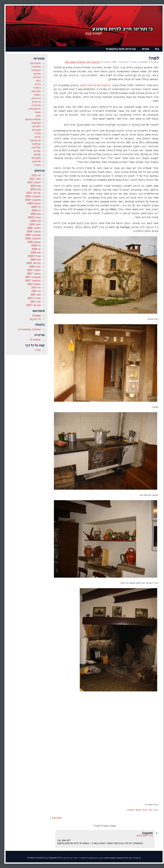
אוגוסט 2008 (34, 242)
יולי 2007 (36, 288)
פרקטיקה (35, 140)
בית (157, 49)
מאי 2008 (36, 253)
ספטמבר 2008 (33, 239)
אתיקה (37, 74)
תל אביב (36, 161)
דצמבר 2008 (34, 228)
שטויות (37, 154)
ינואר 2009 (35, 224)
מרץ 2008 (35, 260)
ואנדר (38, 350)
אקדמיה (36, 67)
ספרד (38, 133)
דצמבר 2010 (34, 182)
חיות (38, 116)
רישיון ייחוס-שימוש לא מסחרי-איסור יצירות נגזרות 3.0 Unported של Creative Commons (65, 858)
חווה (150, 810)
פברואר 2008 (33, 263)
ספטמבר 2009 (33, 200)
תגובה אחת (70, 62)
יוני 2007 (36, 291)
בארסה (37, 77)
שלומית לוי (35, 340)
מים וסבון (57, 818)
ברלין (38, 84)
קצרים (37, 151)
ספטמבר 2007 (33, 281)
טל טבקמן (35, 319)
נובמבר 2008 (34, 232)
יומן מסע (36, 123)
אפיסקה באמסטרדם (30, 329)
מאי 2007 (36, 295)
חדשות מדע (34, 109)
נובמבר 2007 (34, 274)
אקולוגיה (36, 70)
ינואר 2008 (35, 267)
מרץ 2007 (35, 302)
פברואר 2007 (33, 305)
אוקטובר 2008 (33, 235)
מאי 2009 (36, 214)
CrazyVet (147, 833)
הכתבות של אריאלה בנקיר (95, 85)
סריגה (37, 137)
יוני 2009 (36, 210)
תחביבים (36, 158)
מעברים (36, 130)
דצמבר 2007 (34, 270)
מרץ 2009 (35, 221)
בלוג (38, 81)
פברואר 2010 (33, 193)
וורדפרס (36, 102)
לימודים (37, 126)
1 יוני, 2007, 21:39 (145, 836)
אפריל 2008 (34, 256)
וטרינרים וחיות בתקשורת (121, 49)
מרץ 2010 (35, 189)
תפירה (37, 165)
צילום (138, 810)
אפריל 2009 (34, 217)
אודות (145, 49)
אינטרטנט (35, 63)
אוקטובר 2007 (33, 277)
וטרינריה (36, 105)
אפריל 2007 (34, 298)
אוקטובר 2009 (33, 196)
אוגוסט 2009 (34, 203)
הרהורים (36, 98)
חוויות (38, 112)
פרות (144, 810)
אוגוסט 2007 (34, 284)
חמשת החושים (33, 119)
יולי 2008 (36, 246)
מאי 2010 (36, 186)
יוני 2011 (36, 175)
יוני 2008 (36, 249)
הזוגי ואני (36, 91)
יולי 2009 (36, 207)
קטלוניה (36, 144)
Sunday (36, 316)
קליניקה (36, 147)
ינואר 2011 (35, 179)
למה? (154, 58)
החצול (37, 95)
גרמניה (37, 88)
